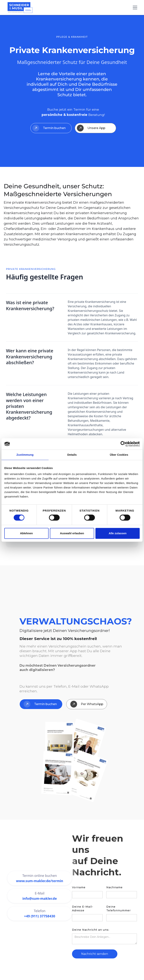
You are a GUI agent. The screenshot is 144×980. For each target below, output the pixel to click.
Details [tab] (72, 455)
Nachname (114, 887)
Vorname (79, 887)
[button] (134, 8)
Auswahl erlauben (72, 533)
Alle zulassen (118, 533)
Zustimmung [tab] (25, 455)
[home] (20, 8)
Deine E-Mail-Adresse (83, 909)
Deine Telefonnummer (118, 909)
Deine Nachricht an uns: (91, 930)
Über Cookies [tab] (119, 455)
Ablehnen (26, 533)
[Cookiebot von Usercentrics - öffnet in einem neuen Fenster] (123, 444)
